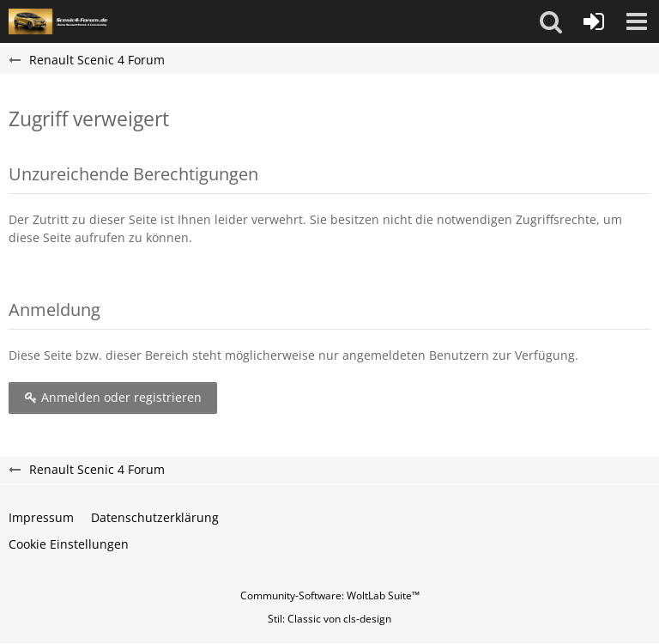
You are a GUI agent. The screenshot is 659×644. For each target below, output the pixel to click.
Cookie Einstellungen (69, 544)
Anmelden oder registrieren (113, 397)
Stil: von (329, 619)
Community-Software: (330, 595)
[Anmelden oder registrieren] (594, 21)
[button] (551, 21)
